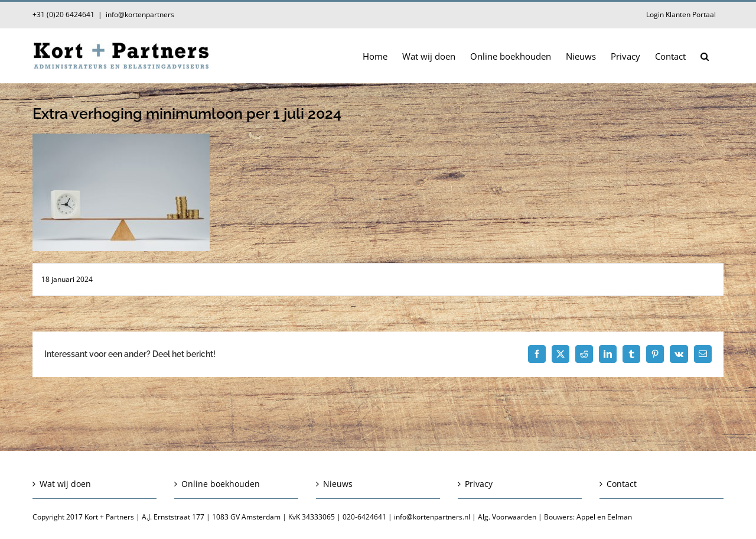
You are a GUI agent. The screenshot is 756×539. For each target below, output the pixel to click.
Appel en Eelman (604, 517)
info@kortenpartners (140, 14)
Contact (622, 484)
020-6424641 (364, 517)
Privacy (479, 484)
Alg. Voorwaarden (507, 517)
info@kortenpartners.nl (432, 517)
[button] (705, 56)
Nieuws (338, 484)
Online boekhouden (221, 484)
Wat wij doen (65, 484)
